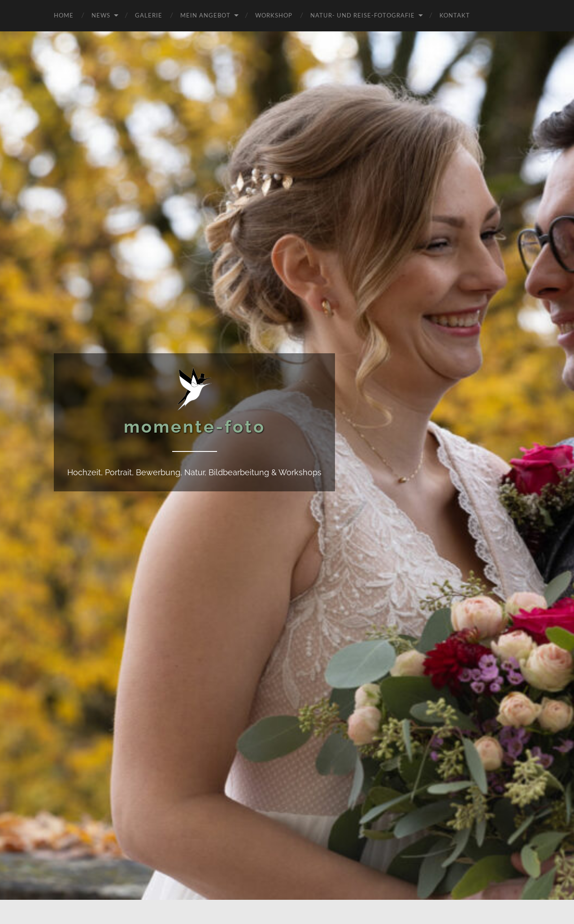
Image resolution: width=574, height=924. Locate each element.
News (101, 15)
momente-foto (195, 427)
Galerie (149, 15)
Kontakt (455, 15)
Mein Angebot (205, 15)
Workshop (274, 15)
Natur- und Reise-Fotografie (363, 15)
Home (64, 15)
